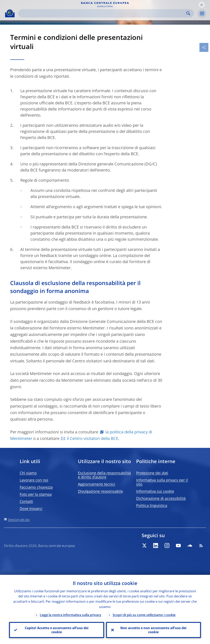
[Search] (103, 13)
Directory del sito (19, 520)
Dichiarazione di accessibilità (161, 498)
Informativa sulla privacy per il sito (162, 482)
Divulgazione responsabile (100, 491)
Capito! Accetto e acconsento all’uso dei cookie (57, 630)
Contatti (26, 501)
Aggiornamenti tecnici (97, 484)
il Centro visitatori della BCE (93, 438)
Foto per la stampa (36, 494)
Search (188, 13)
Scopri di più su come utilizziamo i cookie (144, 615)
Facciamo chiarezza (36, 487)
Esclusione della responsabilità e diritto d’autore (104, 475)
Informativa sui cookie (155, 491)
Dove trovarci (31, 508)
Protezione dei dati (152, 473)
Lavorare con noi (34, 480)
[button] (202, 5)
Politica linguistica (152, 505)
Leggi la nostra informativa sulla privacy (71, 615)
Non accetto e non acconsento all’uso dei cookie (153, 630)
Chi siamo (28, 473)
